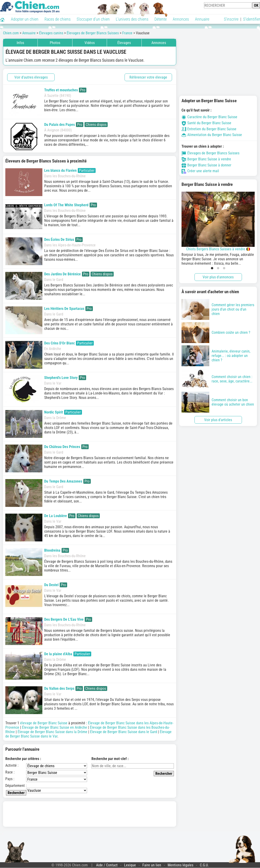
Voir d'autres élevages (31, 77)
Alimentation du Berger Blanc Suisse (212, 135)
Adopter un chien (25, 19)
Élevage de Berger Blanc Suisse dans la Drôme (52, 732)
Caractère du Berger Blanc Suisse (209, 117)
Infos (20, 43)
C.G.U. (204, 865)
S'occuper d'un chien (93, 19)
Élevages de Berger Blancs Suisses (210, 153)
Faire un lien (152, 865)
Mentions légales (180, 865)
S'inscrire (231, 19)
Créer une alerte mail (200, 171)
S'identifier (252, 19)
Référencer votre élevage (148, 77)
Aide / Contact (107, 865)
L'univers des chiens (132, 19)
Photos (55, 43)
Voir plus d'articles (218, 420)
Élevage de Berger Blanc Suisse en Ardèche (55, 727)
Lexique (130, 865)
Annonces (181, 19)
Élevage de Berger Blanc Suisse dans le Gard (124, 732)
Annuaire (202, 19)
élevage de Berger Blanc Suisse (44, 723)
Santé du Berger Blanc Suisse (206, 123)
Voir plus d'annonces (218, 277)
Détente (161, 19)
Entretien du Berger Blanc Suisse (209, 129)
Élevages (124, 43)
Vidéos (90, 43)
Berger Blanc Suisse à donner (206, 165)
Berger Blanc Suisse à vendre (206, 159)
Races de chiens (58, 19)
